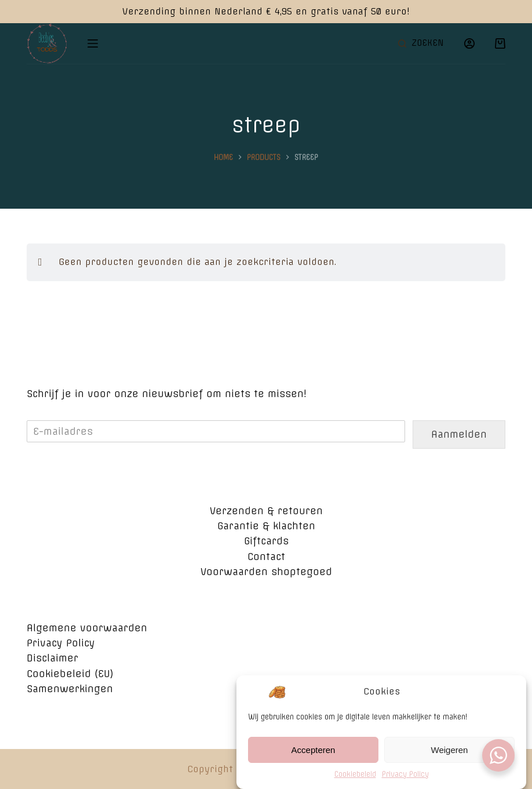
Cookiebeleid (355, 781)
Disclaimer (52, 658)
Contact (266, 557)
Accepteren (314, 756)
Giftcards (266, 541)
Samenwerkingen (70, 689)
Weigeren (450, 756)
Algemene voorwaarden (87, 628)
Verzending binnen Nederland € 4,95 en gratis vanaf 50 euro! (266, 11)
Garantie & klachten (266, 526)
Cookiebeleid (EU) (70, 674)
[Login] (469, 43)
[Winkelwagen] (500, 43)
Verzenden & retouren (266, 511)
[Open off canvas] (93, 43)
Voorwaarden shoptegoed (266, 572)
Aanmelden (459, 434)
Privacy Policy (405, 781)
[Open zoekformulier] (421, 43)
